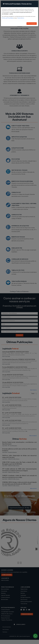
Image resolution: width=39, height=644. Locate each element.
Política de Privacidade (8, 18)
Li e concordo (32, 24)
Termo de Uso (21, 18)
